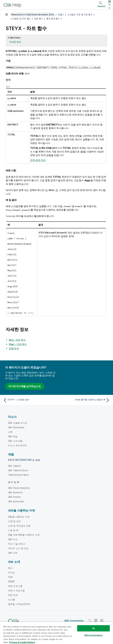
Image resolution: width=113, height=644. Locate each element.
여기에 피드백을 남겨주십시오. (25, 386)
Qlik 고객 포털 (15, 441)
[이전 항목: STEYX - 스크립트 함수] (29, 400)
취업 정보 (13, 595)
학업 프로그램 (15, 586)
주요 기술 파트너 (17, 544)
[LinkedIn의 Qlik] (96, 620)
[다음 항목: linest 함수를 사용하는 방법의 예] (84, 400)
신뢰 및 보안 (14, 521)
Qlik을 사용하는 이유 (19, 517)
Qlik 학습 (13, 436)
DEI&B (11, 581)
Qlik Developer (16, 427)
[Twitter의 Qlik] (90, 620)
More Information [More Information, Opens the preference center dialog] (93, 635)
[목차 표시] (6, 14)
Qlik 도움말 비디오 (18, 423)
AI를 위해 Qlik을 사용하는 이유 (24, 535)
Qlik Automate (16, 501)
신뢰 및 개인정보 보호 (19, 526)
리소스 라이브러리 (18, 445)
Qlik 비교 (13, 539)
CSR (10, 577)
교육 (10, 432)
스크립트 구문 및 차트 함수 (80, 14)
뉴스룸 (11, 599)
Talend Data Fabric (18, 475)
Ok (93, 628)
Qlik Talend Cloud (18, 470)
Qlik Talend (14, 466)
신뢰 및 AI (13, 530)
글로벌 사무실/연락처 (19, 604)
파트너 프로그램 (16, 590)
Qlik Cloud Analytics (19, 488)
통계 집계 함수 (53, 19)
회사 (10, 568)
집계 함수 (39, 19)
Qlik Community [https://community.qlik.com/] (74, 621)
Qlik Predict (14, 497)
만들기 (61, 14)
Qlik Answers (15, 492)
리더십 (11, 572)
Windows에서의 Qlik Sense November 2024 (33, 14)
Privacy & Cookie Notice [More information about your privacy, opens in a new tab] (22, 642)
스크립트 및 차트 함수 (21, 19)
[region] (56, 633)
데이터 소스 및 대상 (18, 548)
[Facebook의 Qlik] (102, 620)
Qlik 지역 (13, 553)
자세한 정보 (15, 42)
